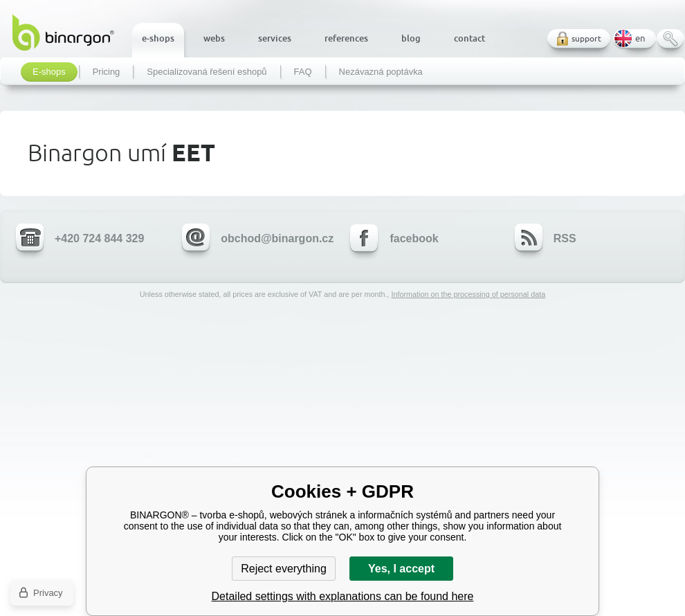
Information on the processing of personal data (468, 294)
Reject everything (284, 569)
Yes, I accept (401, 569)
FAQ (303, 72)
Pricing (107, 72)
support (586, 38)
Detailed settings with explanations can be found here (343, 596)
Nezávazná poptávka (381, 72)
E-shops (49, 72)
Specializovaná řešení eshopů (207, 72)
